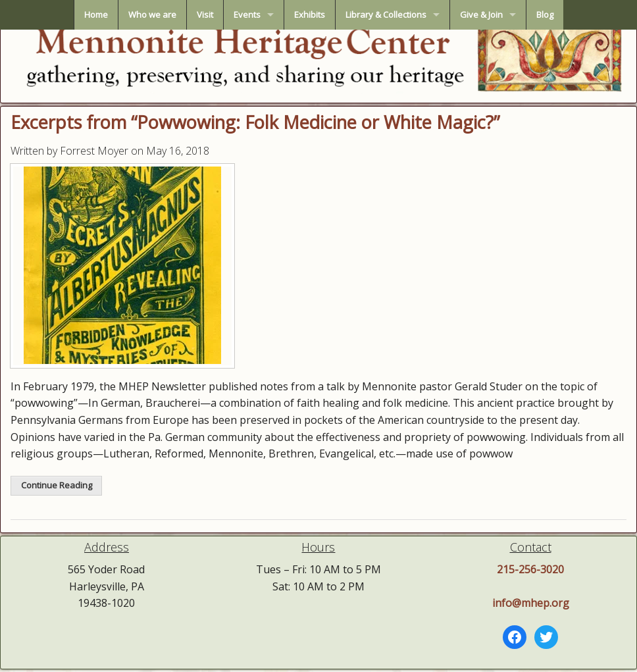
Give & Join (481, 14)
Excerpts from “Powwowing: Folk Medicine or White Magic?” (255, 122)
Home (96, 14)
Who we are (152, 14)
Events (247, 14)
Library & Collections (386, 14)
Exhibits (310, 14)
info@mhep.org (531, 603)
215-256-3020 (530, 569)
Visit (205, 14)
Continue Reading (57, 485)
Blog (545, 14)
